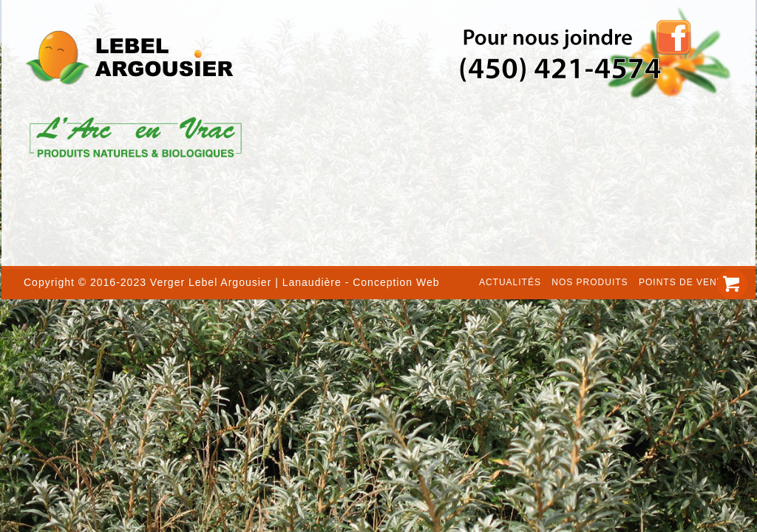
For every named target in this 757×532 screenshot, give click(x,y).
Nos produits (590, 282)
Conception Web (396, 282)
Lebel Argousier (230, 282)
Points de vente (684, 282)
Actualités (510, 282)
